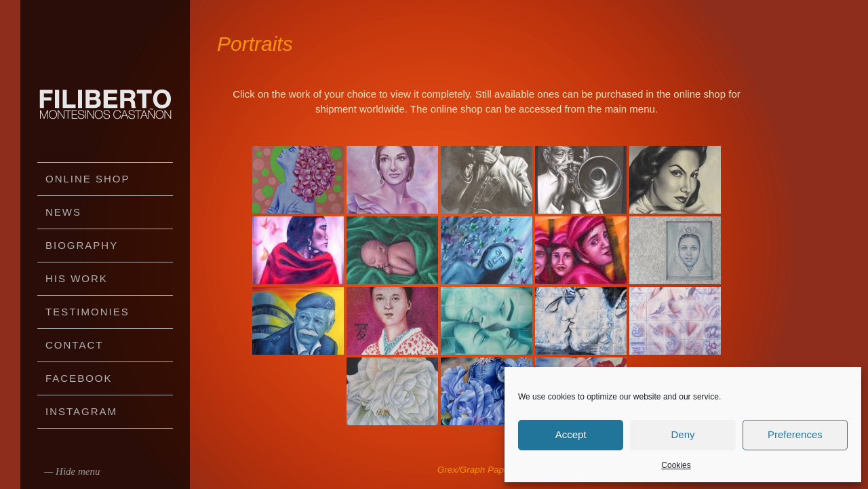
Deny (683, 434)
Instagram (81, 411)
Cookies (676, 465)
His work (77, 278)
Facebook (79, 378)
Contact (74, 345)
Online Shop (88, 179)
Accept (571, 434)
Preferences (795, 434)
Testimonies (87, 312)
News (63, 212)
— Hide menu (72, 471)
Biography (82, 245)
